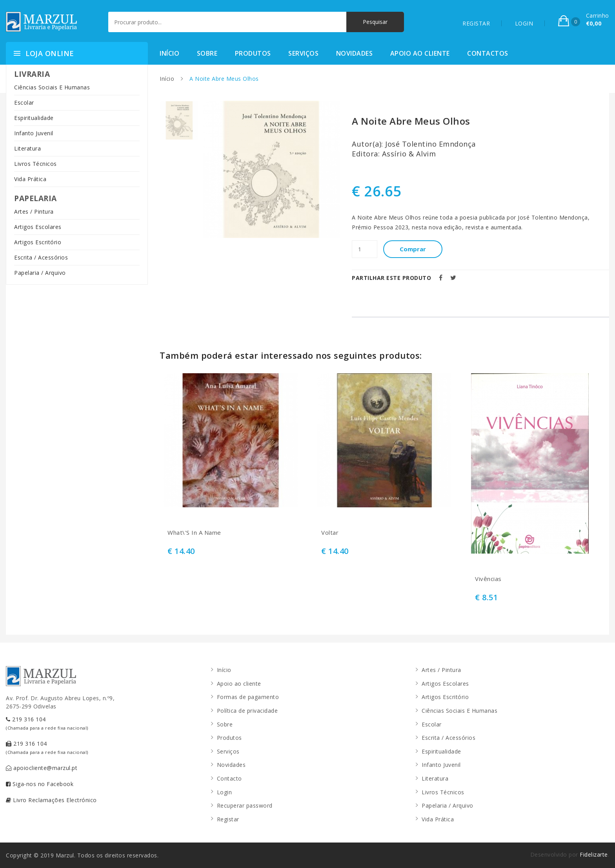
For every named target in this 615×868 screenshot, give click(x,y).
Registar (228, 819)
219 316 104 (47, 723)
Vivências (488, 579)
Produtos (253, 53)
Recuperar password (245, 805)
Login (225, 792)
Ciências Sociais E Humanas (52, 87)
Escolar (24, 103)
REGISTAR (476, 23)
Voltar (330, 533)
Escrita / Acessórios (41, 257)
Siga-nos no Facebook (40, 784)
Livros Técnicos (35, 164)
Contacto (229, 778)
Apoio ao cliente (420, 53)
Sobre (207, 53)
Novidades (355, 53)
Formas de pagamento (248, 697)
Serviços (303, 53)
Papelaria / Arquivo (40, 273)
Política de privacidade (247, 711)
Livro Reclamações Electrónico (51, 800)
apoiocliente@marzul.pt (42, 768)
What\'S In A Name (194, 533)
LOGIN (524, 23)
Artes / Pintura (34, 212)
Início (169, 53)
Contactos (488, 53)
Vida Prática (30, 179)
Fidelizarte (594, 854)
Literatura (27, 148)
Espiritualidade (34, 118)
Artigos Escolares (38, 227)
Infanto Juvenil (34, 133)
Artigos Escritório (38, 242)
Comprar (413, 249)
